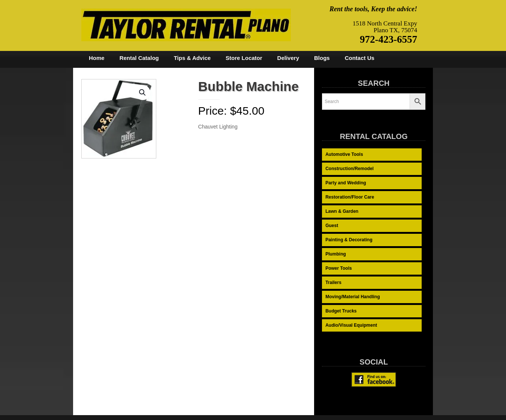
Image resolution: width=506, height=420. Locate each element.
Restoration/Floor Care (350, 197)
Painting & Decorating (349, 240)
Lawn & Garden (342, 211)
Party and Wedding (346, 183)
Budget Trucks (341, 311)
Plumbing (336, 254)
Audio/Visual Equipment (351, 325)
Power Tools (338, 268)
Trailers (333, 282)
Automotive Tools (344, 154)
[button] (143, 93)
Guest (332, 226)
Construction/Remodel (350, 169)
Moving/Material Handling (353, 297)
